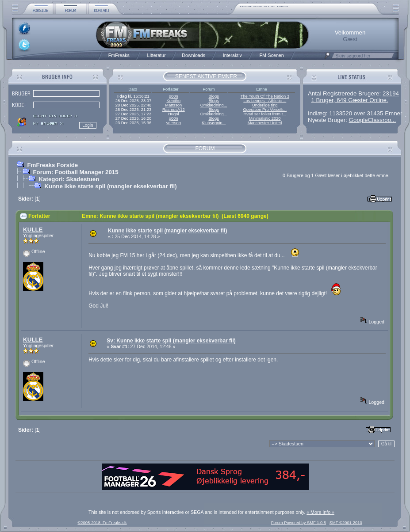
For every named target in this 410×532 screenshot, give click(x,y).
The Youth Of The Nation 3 (265, 96)
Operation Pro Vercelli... (265, 110)
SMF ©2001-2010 (346, 523)
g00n (174, 96)
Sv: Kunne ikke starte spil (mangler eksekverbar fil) (171, 341)
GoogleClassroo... (373, 120)
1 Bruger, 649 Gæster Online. (349, 100)
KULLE (33, 230)
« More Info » (320, 512)
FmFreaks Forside (52, 165)
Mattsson (173, 105)
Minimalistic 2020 (265, 118)
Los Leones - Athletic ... (265, 101)
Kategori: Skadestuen (69, 179)
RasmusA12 (174, 110)
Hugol (173, 114)
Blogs (213, 96)
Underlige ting (265, 105)
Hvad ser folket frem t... (265, 114)
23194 (391, 93)
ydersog (174, 123)
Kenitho (173, 101)
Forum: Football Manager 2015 (75, 172)
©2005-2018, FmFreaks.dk (102, 523)
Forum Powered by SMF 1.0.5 (299, 523)
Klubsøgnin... (214, 123)
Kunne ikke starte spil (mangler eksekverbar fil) (110, 186)
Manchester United (265, 123)
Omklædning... (214, 105)
